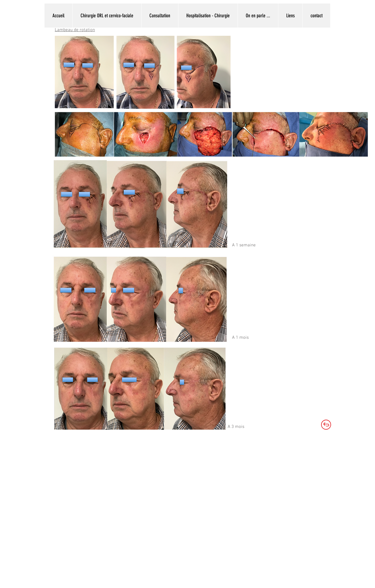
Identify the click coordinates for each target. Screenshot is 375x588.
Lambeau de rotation (75, 30)
